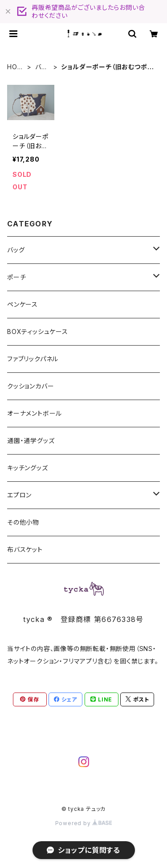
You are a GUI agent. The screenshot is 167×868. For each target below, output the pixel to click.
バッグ (41, 67)
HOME (15, 67)
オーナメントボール (35, 413)
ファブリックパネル (33, 359)
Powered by (84, 823)
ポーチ (16, 277)
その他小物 (23, 522)
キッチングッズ (28, 468)
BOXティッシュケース (38, 332)
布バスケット (25, 549)
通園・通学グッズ (31, 440)
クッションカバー (31, 386)
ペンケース (22, 304)
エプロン (19, 495)
